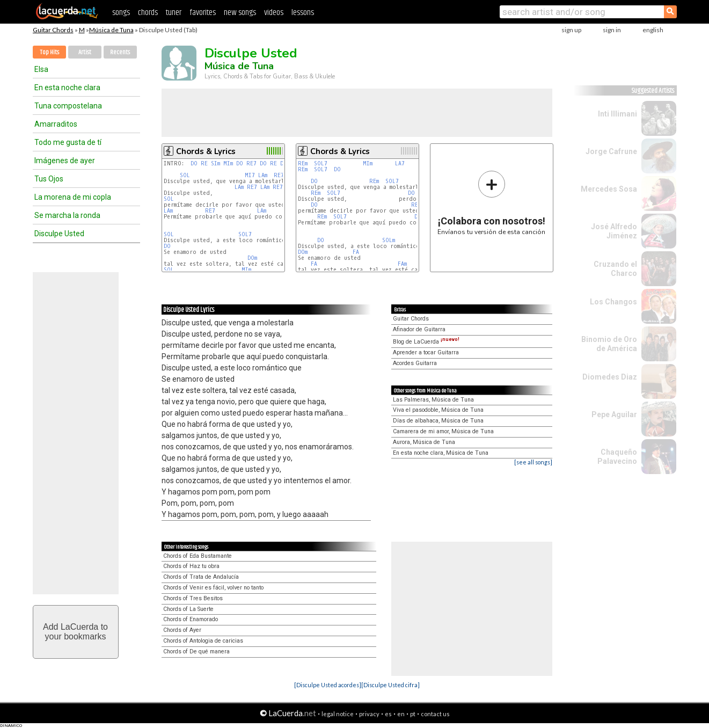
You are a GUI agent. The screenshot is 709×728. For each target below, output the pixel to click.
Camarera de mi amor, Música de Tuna (443, 431)
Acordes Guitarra (415, 363)
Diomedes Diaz (610, 377)
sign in (612, 30)
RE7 (251, 163)
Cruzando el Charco (615, 269)
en (401, 714)
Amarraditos (56, 124)
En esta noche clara (67, 88)
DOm (252, 258)
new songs (240, 13)
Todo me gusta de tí (68, 142)
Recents (120, 52)
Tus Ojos (49, 179)
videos (274, 13)
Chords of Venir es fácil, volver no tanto (213, 588)
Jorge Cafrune (611, 151)
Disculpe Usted (59, 234)
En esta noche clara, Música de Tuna (441, 453)
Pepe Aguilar (614, 414)
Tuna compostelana (68, 106)
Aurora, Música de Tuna (424, 442)
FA (356, 252)
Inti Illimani (617, 114)
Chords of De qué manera (196, 651)
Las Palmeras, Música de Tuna (433, 400)
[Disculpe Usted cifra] (390, 685)
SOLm (389, 240)
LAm (263, 175)
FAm (402, 264)
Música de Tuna (111, 30)
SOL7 (245, 234)
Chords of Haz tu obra (191, 566)
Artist (85, 52)
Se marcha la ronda (67, 215)
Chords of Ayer (182, 630)
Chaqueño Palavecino (617, 457)
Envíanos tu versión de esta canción (491, 203)
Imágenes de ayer (65, 161)
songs (121, 13)
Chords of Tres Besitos (193, 598)
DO (194, 163)
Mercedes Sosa (609, 189)
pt (413, 714)
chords (148, 13)
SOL (185, 175)
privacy (369, 714)
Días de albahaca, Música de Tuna (438, 421)
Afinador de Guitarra (419, 329)
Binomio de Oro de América (609, 344)
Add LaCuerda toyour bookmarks (75, 632)
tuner (174, 13)
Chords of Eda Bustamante (198, 556)
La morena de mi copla (73, 197)
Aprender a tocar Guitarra (426, 352)
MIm (228, 163)
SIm (215, 163)
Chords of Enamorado (191, 619)
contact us (435, 714)
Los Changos (613, 302)
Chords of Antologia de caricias (203, 641)
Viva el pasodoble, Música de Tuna (438, 410)
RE (204, 163)
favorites (203, 13)
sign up (571, 30)
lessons (303, 13)
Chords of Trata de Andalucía (201, 577)
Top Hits (49, 52)
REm (303, 163)
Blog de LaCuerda (426, 342)
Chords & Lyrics (206, 151)
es (388, 714)
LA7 (400, 163)
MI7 (250, 175)
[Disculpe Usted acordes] (328, 685)
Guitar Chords (53, 30)
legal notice (338, 714)
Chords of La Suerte (188, 609)
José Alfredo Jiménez (614, 231)
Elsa (41, 69)
